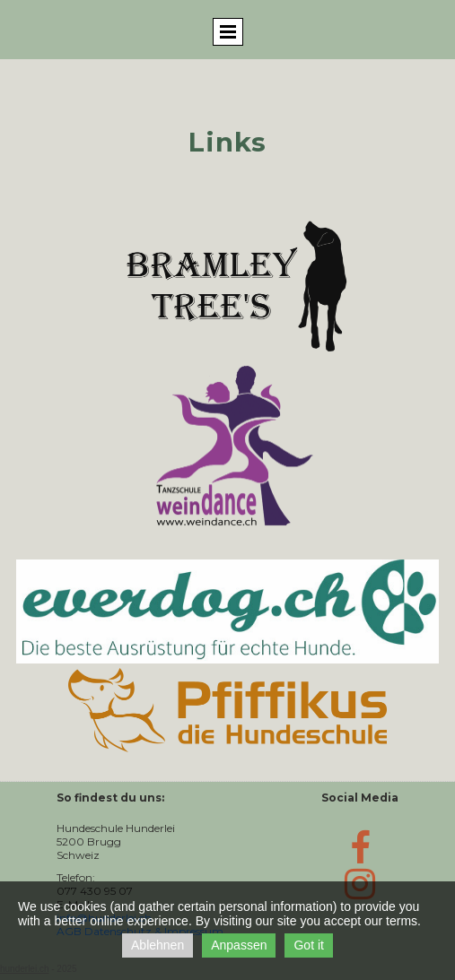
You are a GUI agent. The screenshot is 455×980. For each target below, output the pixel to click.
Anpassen (239, 945)
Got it (308, 945)
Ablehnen (157, 945)
